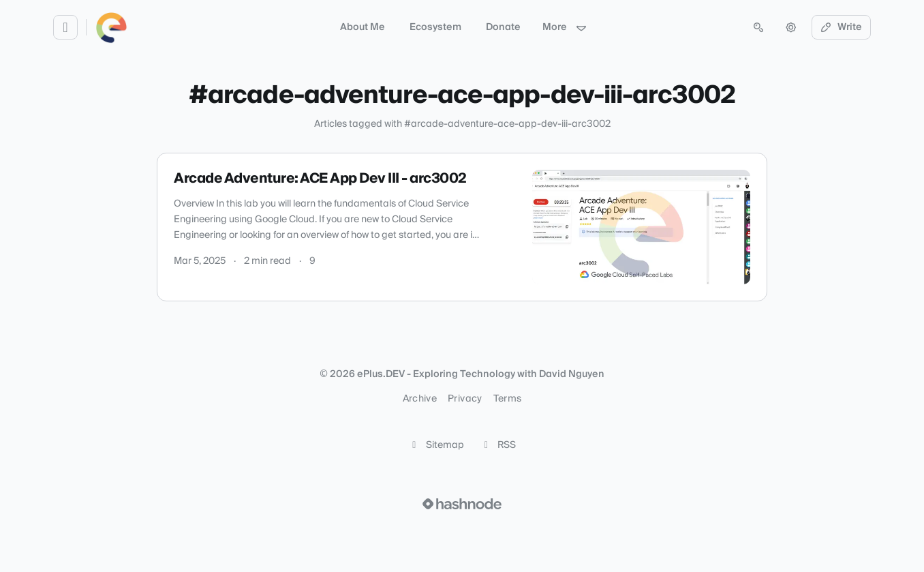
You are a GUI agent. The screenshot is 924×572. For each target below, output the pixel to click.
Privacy (465, 399)
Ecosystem (435, 27)
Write (842, 27)
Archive (420, 399)
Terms (508, 399)
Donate (503, 27)
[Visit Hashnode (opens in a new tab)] (462, 504)
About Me (363, 27)
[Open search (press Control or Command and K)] (758, 27)
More (565, 27)
